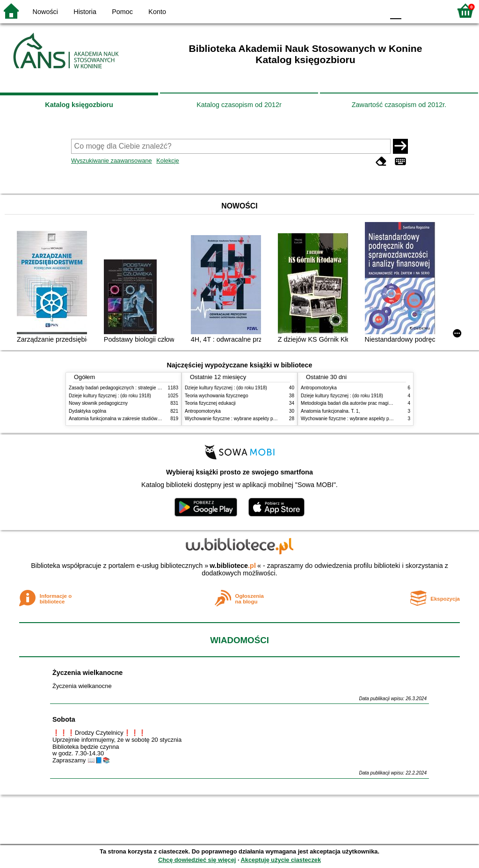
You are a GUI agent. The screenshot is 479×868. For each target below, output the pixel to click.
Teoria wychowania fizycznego (217, 396)
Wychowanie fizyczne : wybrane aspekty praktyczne (239, 419)
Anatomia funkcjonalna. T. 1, (330, 411)
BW (336, 11)
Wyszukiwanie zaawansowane (112, 161)
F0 (396, 11)
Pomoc (122, 12)
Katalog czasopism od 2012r (239, 105)
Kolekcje (167, 161)
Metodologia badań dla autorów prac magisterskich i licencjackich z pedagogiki (383, 403)
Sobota (64, 719)
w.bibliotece (233, 566)
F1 (412, 11)
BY (374, 11)
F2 (433, 11)
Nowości (45, 12)
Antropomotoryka (203, 411)
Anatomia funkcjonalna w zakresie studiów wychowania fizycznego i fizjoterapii (151, 419)
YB (355, 11)
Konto (157, 12)
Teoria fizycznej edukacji (210, 403)
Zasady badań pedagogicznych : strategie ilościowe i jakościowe (136, 388)
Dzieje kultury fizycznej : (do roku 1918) (110, 396)
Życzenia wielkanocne (87, 673)
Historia (85, 12)
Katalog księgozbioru (79, 105)
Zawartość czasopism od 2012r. (399, 105)
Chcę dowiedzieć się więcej (197, 860)
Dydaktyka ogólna (87, 411)
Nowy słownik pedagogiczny (98, 403)
